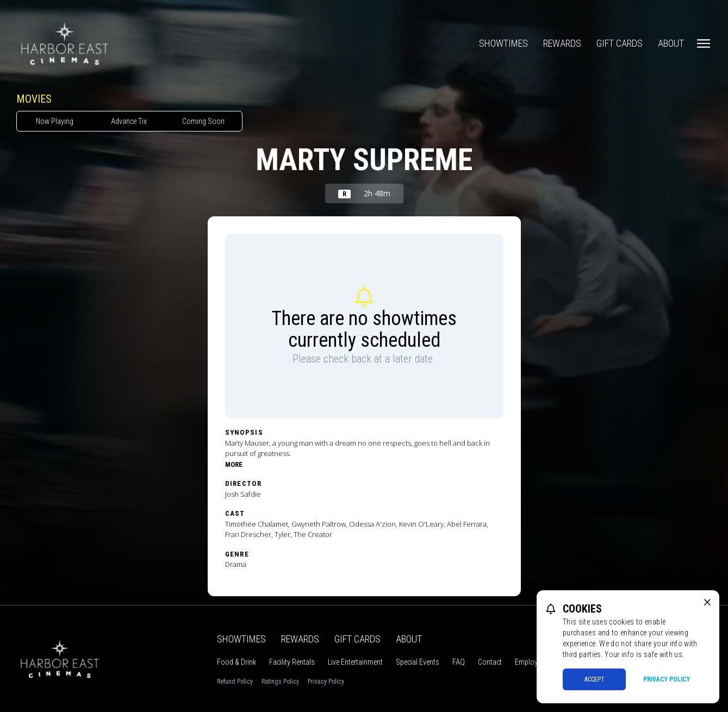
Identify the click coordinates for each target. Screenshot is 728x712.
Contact (490, 662)
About (671, 43)
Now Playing (55, 121)
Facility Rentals (292, 662)
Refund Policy (235, 682)
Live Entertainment (355, 662)
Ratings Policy (280, 682)
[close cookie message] (707, 602)
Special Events (418, 662)
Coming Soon (203, 121)
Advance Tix (129, 121)
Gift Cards (620, 43)
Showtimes (503, 43)
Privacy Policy (326, 682)
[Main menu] (704, 43)
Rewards (562, 43)
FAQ (459, 662)
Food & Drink (237, 662)
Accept (595, 679)
